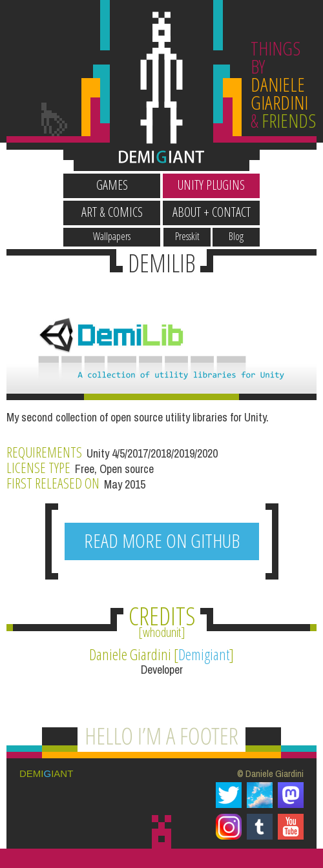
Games (112, 185)
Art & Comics (112, 212)
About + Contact (212, 212)
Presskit (187, 236)
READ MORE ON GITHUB (162, 540)
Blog (236, 236)
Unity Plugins (211, 185)
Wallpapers (112, 236)
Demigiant (204, 654)
